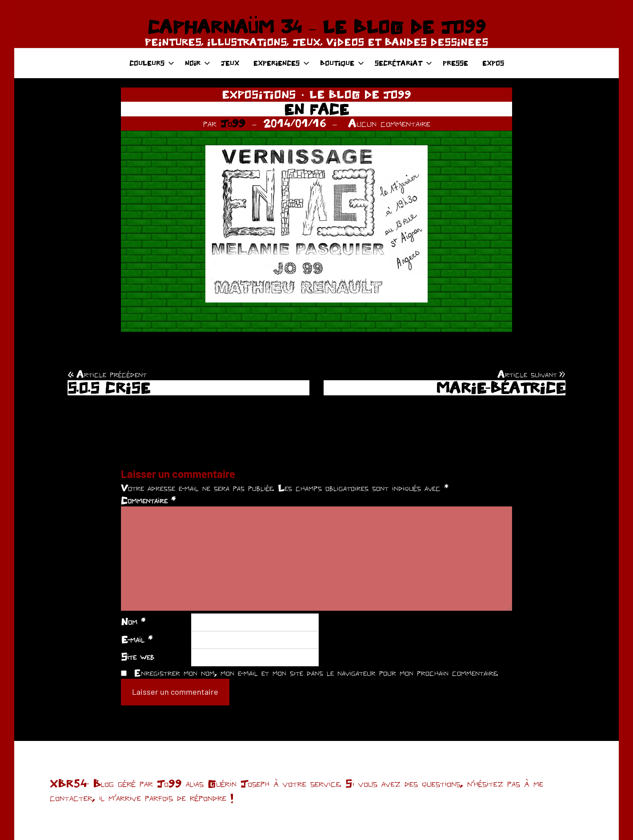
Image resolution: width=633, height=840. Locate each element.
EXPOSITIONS (259, 94)
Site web (138, 657)
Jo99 (233, 123)
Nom (133, 621)
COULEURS (152, 63)
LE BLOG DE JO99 (360, 94)
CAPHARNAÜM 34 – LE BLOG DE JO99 (316, 27)
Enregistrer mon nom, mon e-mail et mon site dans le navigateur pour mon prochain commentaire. (316, 673)
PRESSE (455, 63)
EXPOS (493, 63)
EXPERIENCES (281, 63)
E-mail (137, 639)
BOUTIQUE (342, 63)
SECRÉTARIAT (403, 63)
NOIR (198, 63)
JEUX (230, 63)
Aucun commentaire (389, 123)
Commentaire (148, 500)
